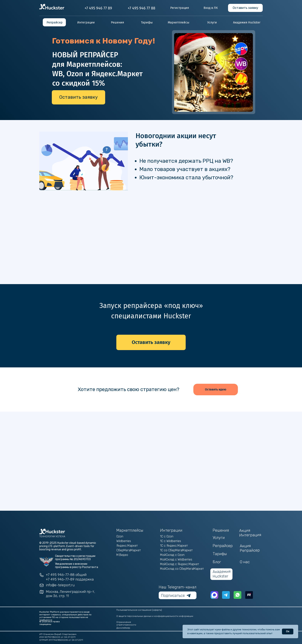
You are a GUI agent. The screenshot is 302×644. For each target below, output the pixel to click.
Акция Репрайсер (250, 548)
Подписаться (173, 596)
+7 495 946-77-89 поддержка (70, 579)
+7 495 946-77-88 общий (66, 575)
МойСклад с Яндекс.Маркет (180, 564)
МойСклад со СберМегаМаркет (182, 569)
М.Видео (122, 555)
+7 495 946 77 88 (141, 8)
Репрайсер (223, 546)
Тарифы (220, 554)
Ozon (120, 536)
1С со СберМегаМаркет (176, 550)
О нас (245, 562)
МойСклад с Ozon (172, 555)
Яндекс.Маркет (127, 546)
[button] (245, 8)
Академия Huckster (222, 574)
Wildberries (124, 541)
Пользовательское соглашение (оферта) (139, 610)
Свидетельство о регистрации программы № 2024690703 (75, 558)
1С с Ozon (167, 536)
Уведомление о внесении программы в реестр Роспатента (77, 566)
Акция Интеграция (250, 533)
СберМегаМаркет (129, 550)
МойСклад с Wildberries (176, 559)
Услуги (219, 538)
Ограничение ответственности (126, 623)
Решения (221, 530)
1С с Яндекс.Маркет (174, 546)
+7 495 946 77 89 (98, 8)
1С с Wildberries (171, 541)
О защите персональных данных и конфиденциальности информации (155, 616)
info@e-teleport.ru (60, 585)
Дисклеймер (123, 628)
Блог (217, 562)
